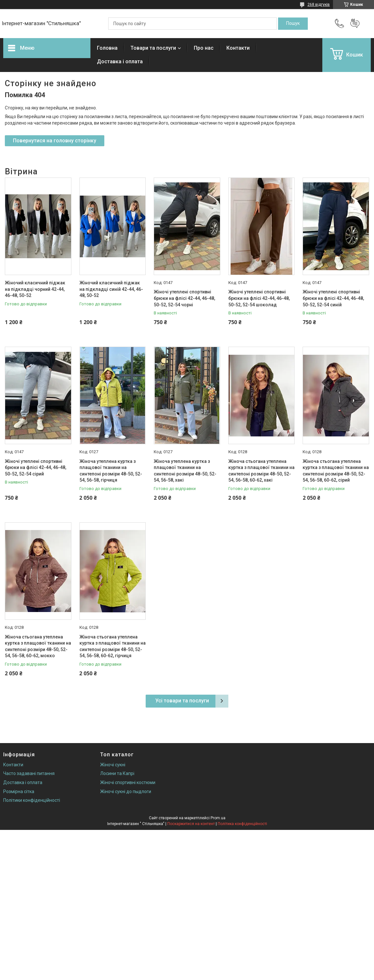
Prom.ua (218, 818)
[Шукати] (293, 24)
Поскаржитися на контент (191, 824)
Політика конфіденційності (242, 824)
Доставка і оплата (120, 61)
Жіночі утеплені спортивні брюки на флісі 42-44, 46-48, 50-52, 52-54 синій (333, 298)
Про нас (204, 48)
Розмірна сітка (19, 791)
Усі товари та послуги (182, 701)
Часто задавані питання (29, 773)
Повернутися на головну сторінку (55, 141)
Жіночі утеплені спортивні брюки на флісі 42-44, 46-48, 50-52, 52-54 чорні (184, 298)
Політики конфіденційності (32, 800)
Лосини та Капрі (117, 773)
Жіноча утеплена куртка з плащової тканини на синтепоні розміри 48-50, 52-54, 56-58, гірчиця (111, 471)
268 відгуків (319, 5)
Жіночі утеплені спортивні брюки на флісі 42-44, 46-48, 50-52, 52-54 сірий (36, 468)
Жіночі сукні (113, 765)
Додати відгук (355, 24)
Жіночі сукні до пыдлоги (126, 791)
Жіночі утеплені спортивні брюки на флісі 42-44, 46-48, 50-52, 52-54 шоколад (259, 298)
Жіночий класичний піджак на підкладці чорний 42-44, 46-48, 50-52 (35, 289)
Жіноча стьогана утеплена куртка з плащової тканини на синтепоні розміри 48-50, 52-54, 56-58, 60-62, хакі (261, 471)
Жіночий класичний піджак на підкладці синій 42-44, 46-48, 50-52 (111, 289)
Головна (107, 48)
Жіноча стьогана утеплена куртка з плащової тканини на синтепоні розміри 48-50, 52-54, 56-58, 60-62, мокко (38, 646)
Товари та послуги (153, 48)
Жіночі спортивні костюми (128, 782)
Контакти (238, 48)
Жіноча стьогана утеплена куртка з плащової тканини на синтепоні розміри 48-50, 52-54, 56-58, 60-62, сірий (336, 471)
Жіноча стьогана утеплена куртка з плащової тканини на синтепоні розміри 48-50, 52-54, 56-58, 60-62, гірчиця (113, 646)
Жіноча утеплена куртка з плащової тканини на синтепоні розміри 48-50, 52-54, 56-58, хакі (185, 471)
